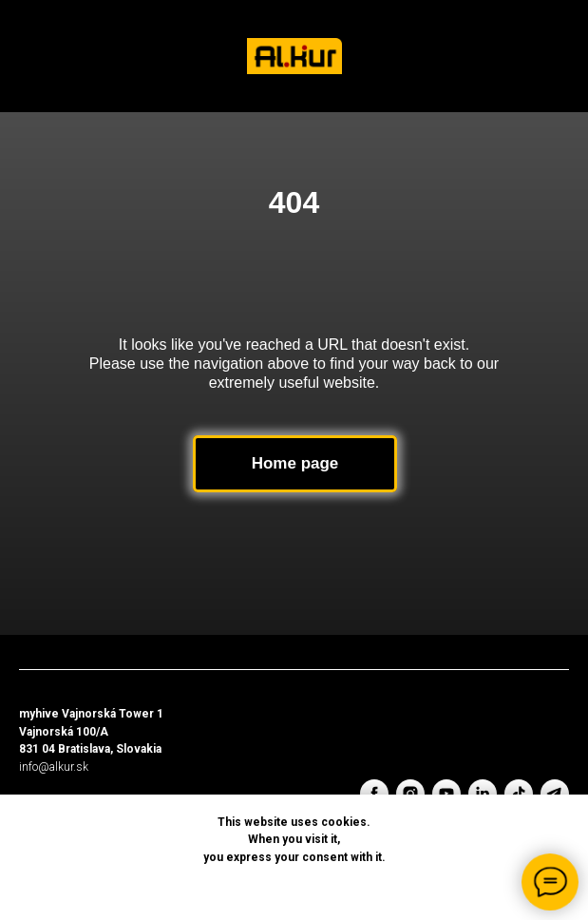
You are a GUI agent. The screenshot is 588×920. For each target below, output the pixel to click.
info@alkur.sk (54, 767)
